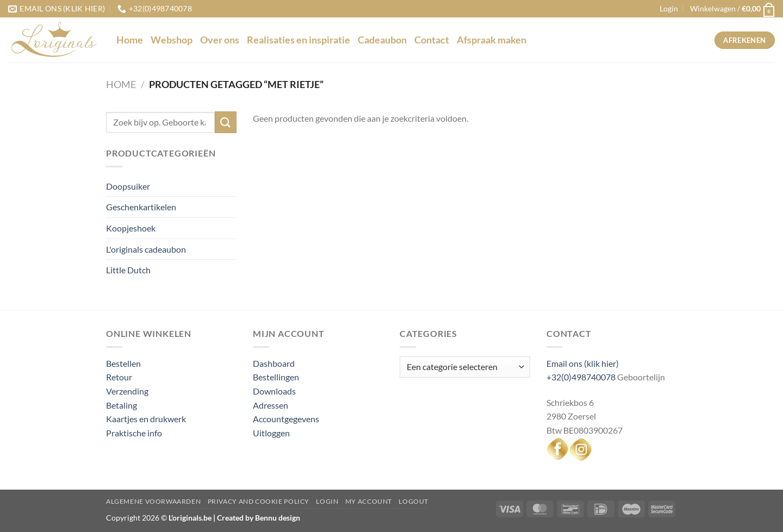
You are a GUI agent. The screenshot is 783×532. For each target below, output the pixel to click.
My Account (369, 501)
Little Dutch (128, 270)
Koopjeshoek (131, 228)
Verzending (127, 391)
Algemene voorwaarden (153, 501)
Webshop (172, 40)
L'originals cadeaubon (146, 249)
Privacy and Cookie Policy (259, 501)
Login (327, 501)
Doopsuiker (128, 186)
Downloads (274, 391)
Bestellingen (276, 377)
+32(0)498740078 (581, 377)
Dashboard (274, 363)
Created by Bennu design (258, 518)
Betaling (122, 405)
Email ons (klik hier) (583, 363)
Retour (119, 377)
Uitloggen (271, 433)
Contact (432, 40)
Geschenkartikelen (141, 207)
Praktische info (134, 433)
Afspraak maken (492, 40)
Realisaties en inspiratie (299, 40)
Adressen (271, 405)
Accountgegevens (286, 419)
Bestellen (123, 363)
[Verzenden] (226, 122)
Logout (414, 501)
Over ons (220, 40)
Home (130, 40)
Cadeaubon (382, 40)
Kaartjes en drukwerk (146, 419)
